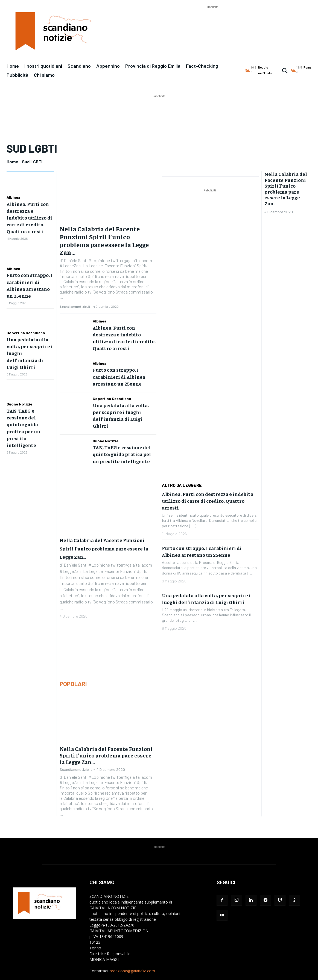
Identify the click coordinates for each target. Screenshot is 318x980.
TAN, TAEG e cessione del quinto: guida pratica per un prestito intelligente (122, 432)
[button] (285, 70)
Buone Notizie (19, 381)
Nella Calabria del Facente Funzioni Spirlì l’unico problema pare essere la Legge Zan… (104, 240)
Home (12, 162)
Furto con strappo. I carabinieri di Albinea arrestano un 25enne (29, 277)
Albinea (13, 197)
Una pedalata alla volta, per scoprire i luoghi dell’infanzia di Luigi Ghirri (29, 335)
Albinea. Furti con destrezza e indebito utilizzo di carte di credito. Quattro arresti (28, 216)
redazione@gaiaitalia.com (132, 948)
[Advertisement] (212, 22)
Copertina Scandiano (26, 320)
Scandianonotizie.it (75, 306)
